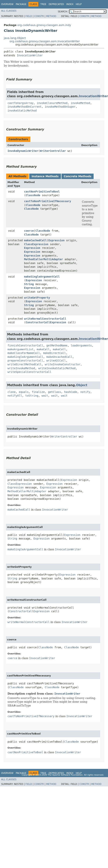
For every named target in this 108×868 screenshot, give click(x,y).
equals (24, 392)
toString (32, 396)
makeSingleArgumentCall (42, 277)
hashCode (71, 392)
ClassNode (33, 195)
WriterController (53, 151)
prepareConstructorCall (25, 361)
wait (45, 396)
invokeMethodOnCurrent (25, 107)
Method (51, 16)
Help (79, 4)
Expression (56, 240)
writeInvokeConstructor (63, 364)
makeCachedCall (35, 240)
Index (70, 4)
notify (85, 392)
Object (82, 385)
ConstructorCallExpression (46, 322)
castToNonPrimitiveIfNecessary (47, 201)
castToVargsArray (20, 103)
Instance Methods (45, 176)
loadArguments (81, 345)
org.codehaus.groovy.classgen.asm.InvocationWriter (45, 41)
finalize (38, 392)
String (29, 284)
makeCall (43, 349)
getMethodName (57, 345)
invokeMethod (80, 103)
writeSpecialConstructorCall (29, 372)
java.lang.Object (15, 38)
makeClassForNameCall (24, 353)
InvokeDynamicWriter (23, 151)
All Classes (9, 11)
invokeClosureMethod (52, 103)
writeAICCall (56, 361)
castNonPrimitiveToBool (42, 192)
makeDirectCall (54, 353)
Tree (43, 4)
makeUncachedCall (59, 357)
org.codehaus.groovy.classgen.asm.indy (44, 25)
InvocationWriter (30, 55)
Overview (7, 4)
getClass (54, 392)
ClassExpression (36, 244)
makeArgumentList (20, 349)
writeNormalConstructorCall (45, 319)
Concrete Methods (78, 176)
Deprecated (56, 4)
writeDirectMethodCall (25, 364)
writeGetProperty (37, 298)
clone (12, 392)
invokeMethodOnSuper (60, 107)
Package (21, 4)
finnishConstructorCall (25, 345)
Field (29, 16)
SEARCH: (63, 12)
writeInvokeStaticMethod (57, 368)
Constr (39, 16)
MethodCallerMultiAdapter (43, 259)
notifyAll (15, 396)
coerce (29, 231)
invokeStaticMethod (22, 111)
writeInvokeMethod (21, 368)
